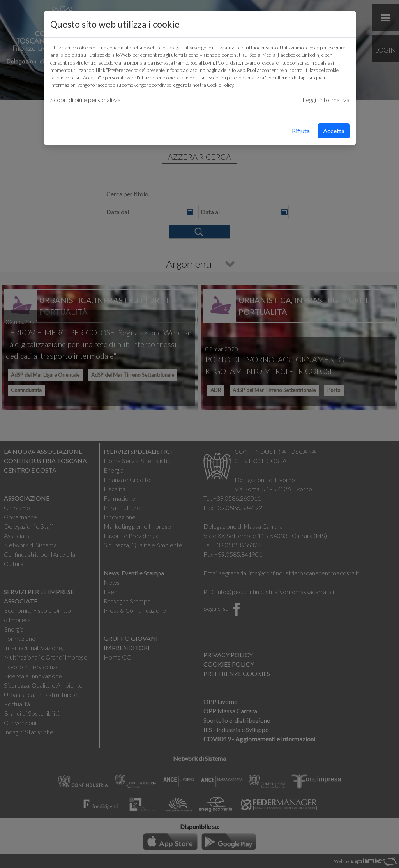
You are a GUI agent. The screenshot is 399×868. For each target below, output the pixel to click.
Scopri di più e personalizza (86, 100)
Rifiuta (301, 131)
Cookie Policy (220, 85)
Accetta (334, 131)
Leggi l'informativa (326, 100)
